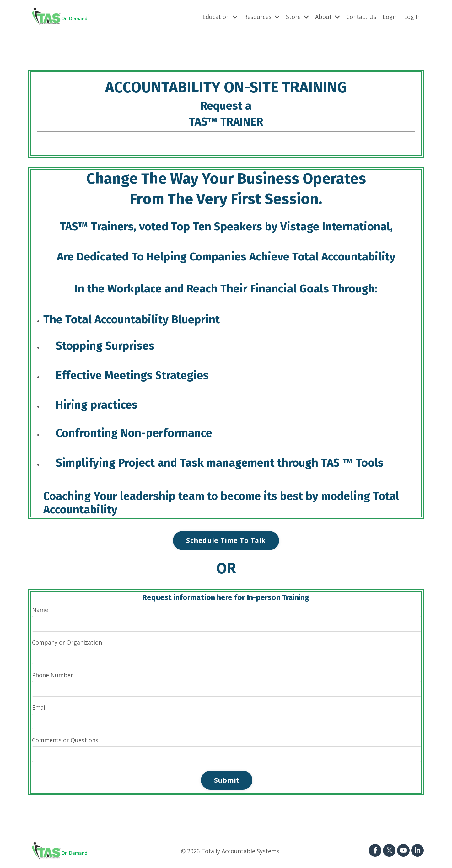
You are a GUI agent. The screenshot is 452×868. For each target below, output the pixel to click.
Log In (412, 17)
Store (297, 17)
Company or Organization (67, 642)
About (328, 17)
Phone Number (53, 675)
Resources (262, 17)
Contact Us (361, 17)
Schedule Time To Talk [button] (226, 540)
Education (220, 17)
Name (40, 610)
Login (390, 17)
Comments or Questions (65, 740)
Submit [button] (227, 780)
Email (39, 707)
